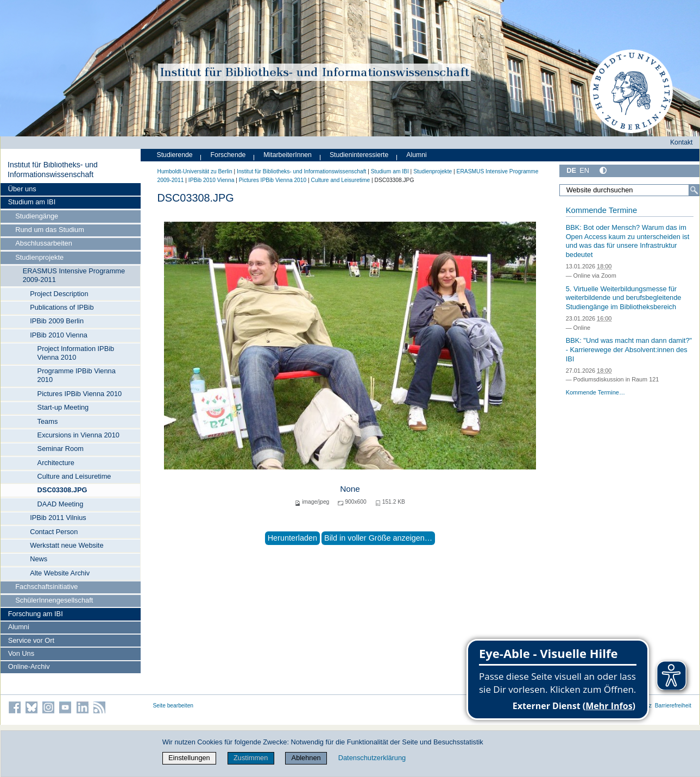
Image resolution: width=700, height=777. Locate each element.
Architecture (56, 463)
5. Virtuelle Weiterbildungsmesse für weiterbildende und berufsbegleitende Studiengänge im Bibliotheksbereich (624, 298)
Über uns (22, 189)
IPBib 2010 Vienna (59, 335)
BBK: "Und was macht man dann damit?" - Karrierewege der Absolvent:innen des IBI (629, 349)
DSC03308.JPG (62, 490)
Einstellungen (189, 758)
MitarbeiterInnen (288, 155)
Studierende (175, 155)
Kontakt (682, 142)
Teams (48, 421)
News (39, 559)
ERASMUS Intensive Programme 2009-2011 (74, 275)
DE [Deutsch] (571, 170)
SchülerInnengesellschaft (54, 600)
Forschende (228, 155)
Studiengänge (37, 216)
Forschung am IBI (36, 614)
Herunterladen (292, 538)
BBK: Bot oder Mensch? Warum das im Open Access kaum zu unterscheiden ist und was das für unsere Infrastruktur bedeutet (628, 241)
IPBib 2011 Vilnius (58, 518)
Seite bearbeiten (174, 706)
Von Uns (21, 653)
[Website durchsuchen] (629, 190)
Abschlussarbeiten (44, 243)
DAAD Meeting (61, 504)
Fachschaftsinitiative (46, 587)
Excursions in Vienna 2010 (78, 435)
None (350, 489)
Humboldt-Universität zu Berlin (195, 171)
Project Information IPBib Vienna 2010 (76, 353)
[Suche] (694, 190)
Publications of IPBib (62, 307)
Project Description (59, 294)
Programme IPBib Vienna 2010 (77, 375)
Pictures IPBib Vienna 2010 (80, 394)
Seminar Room (61, 449)
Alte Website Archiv (60, 573)
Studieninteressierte (359, 155)
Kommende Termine (601, 210)
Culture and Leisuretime (74, 476)
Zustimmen (251, 758)
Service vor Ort (31, 640)
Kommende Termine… (595, 392)
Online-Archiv (29, 666)
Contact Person (54, 532)
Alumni (19, 627)
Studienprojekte (39, 257)
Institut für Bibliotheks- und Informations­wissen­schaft (53, 170)
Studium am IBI (32, 202)
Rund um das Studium (50, 230)
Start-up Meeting (63, 407)
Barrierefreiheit (673, 706)
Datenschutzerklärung (372, 758)
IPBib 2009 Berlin (57, 321)
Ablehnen (306, 758)
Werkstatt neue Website (67, 545)
